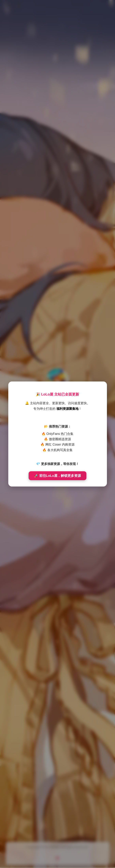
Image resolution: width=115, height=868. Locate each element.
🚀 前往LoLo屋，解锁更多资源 (57, 476)
